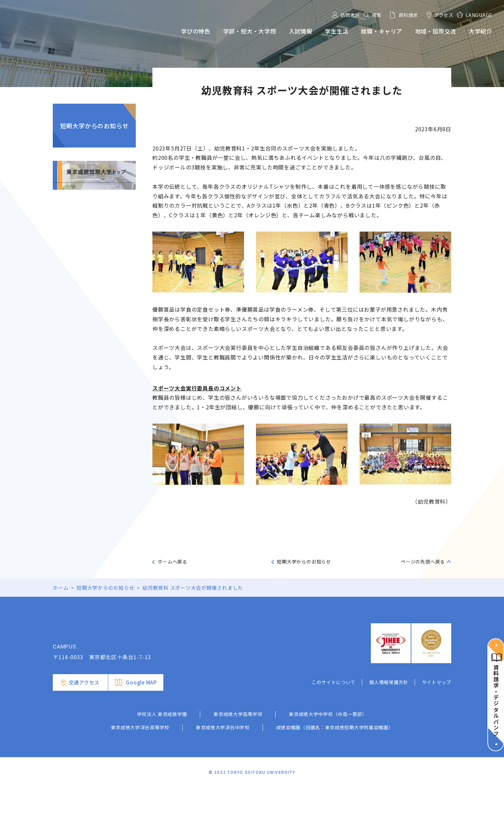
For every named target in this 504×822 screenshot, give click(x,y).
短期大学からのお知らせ (94, 126)
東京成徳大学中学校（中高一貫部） (328, 748)
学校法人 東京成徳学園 (162, 748)
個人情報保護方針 (389, 716)
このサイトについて (334, 716)
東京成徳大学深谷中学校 (223, 761)
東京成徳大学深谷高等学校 (140, 761)
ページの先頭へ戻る (423, 562)
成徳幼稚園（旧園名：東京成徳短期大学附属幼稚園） (335, 761)
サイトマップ (437, 716)
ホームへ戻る (172, 562)
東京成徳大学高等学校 (238, 748)
